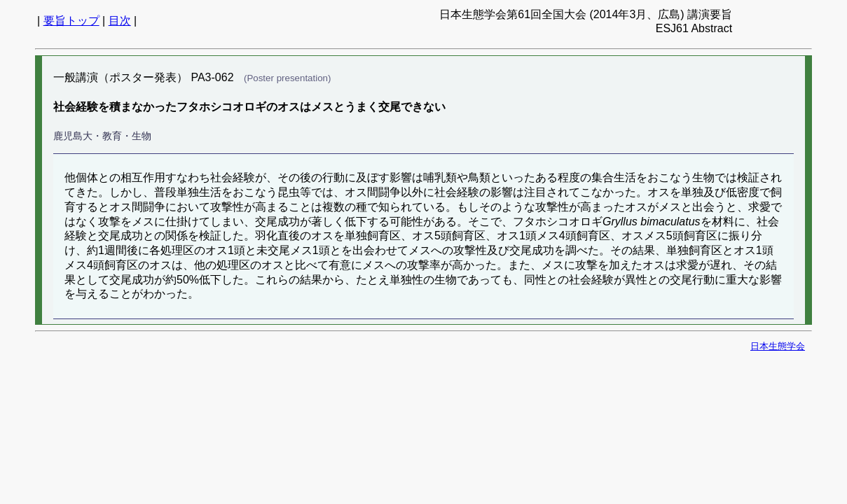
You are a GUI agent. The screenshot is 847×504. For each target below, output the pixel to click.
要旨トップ (71, 21)
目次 (120, 21)
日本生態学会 (778, 346)
